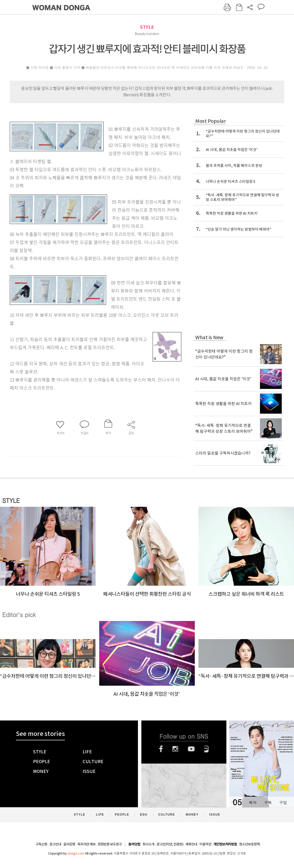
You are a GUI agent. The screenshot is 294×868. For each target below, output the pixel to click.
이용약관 (205, 844)
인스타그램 (175, 749)
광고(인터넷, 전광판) (170, 844)
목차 (253, 802)
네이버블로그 (206, 749)
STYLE (147, 27)
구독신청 (41, 844)
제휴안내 (191, 844)
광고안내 (55, 844)
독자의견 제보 (86, 844)
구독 (268, 802)
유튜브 (191, 749)
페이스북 (161, 749)
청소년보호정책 (249, 844)
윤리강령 (69, 844)
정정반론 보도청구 (110, 844)
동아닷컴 (134, 844)
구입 (283, 802)
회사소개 (148, 844)
